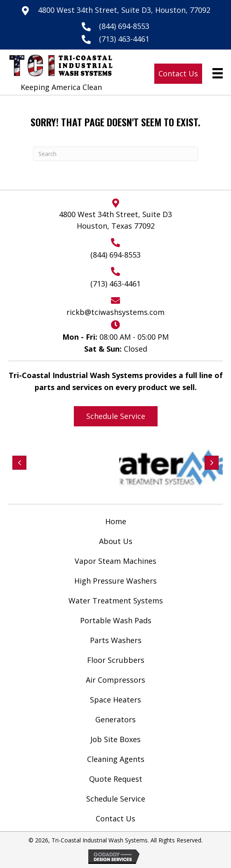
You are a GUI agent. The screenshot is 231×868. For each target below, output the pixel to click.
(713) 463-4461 (124, 39)
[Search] (115, 154)
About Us (116, 541)
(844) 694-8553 (124, 26)
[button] (178, 74)
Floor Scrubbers (116, 660)
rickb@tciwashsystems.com (115, 312)
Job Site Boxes (115, 739)
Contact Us (115, 818)
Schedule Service (116, 799)
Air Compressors (115, 680)
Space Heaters (115, 700)
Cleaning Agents (116, 759)
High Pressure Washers (115, 581)
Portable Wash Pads (116, 620)
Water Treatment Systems (116, 601)
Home (116, 521)
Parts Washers (116, 640)
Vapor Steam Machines (115, 561)
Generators (115, 719)
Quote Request (116, 779)
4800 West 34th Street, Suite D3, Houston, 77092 (124, 10)
